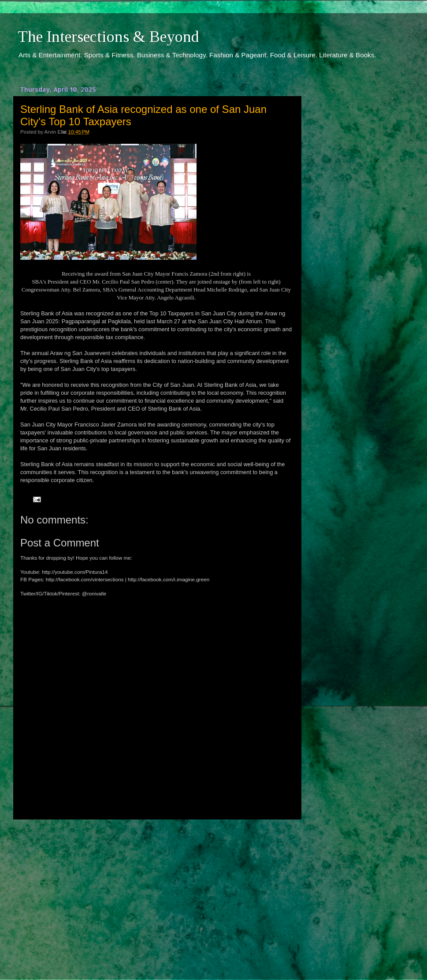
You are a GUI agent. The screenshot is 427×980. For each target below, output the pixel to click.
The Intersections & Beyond (108, 37)
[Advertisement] (156, 891)
